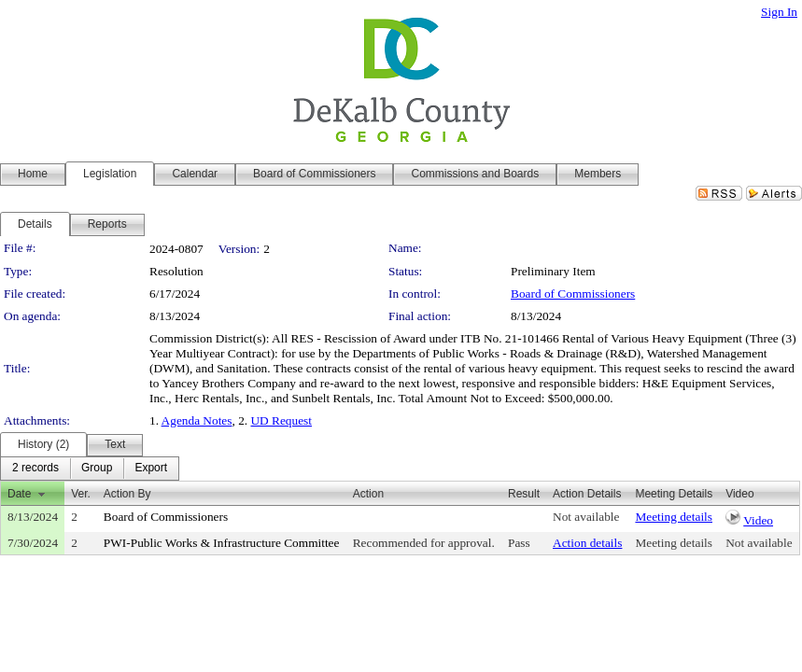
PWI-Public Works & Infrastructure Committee (222, 543)
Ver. (81, 494)
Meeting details (674, 517)
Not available (586, 517)
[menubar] (90, 469)
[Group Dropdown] (97, 469)
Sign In (779, 12)
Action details (587, 543)
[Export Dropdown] (151, 469)
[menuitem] (35, 469)
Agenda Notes (197, 420)
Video (758, 520)
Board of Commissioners (573, 294)
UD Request (281, 420)
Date (19, 494)
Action (368, 494)
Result (524, 494)
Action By (127, 494)
